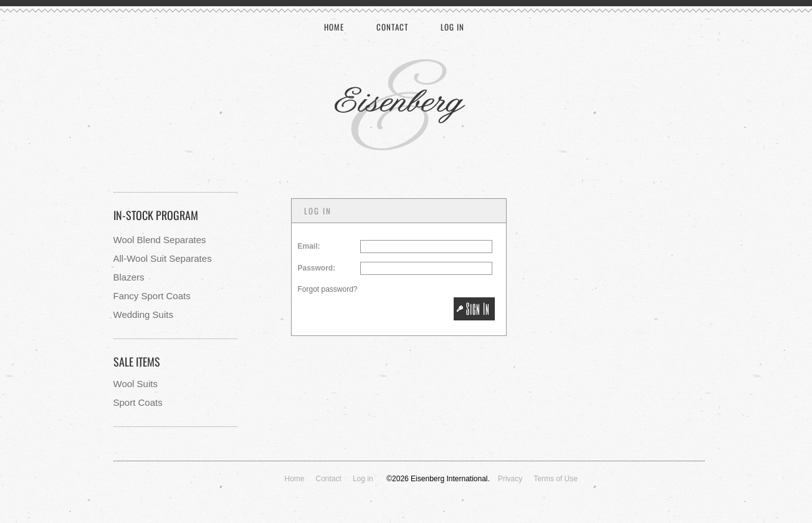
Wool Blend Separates (160, 240)
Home (334, 27)
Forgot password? (328, 289)
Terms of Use (556, 479)
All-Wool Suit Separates (163, 258)
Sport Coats (138, 402)
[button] (474, 309)
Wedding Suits (143, 314)
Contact (392, 27)
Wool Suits (136, 384)
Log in (452, 27)
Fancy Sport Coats (152, 296)
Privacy (510, 479)
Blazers (129, 277)
